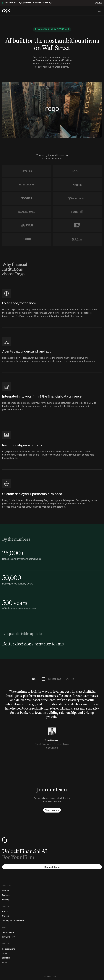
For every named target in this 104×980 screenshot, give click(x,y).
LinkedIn (6, 958)
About (5, 912)
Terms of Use (8, 933)
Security (6, 900)
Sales (5, 954)
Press (5, 962)
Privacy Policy (8, 937)
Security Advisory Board (13, 921)
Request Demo (9, 949)
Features (6, 895)
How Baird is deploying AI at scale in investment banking (28, 3)
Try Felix (98, 3)
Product (6, 891)
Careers (6, 916)
